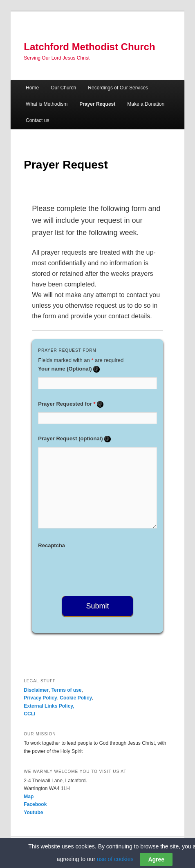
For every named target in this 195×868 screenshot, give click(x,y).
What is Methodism (47, 104)
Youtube (33, 813)
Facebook (35, 804)
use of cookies (115, 859)
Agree (156, 859)
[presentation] (100, 570)
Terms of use (67, 690)
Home (32, 88)
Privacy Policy (40, 698)
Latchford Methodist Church (89, 47)
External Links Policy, (49, 706)
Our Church (63, 88)
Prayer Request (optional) (74, 438)
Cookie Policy (76, 698)
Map (29, 797)
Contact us (37, 120)
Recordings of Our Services (118, 88)
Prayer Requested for (71, 404)
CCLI (29, 714)
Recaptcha (52, 545)
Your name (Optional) (69, 369)
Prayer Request (97, 104)
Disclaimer (36, 690)
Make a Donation (146, 104)
